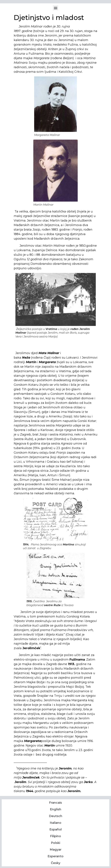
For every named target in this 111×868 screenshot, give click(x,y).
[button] (55, 8)
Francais (55, 803)
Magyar (56, 850)
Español (56, 829)
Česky (56, 863)
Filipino (55, 836)
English (56, 809)
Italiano (55, 823)
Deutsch (56, 816)
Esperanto (55, 856)
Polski (55, 843)
